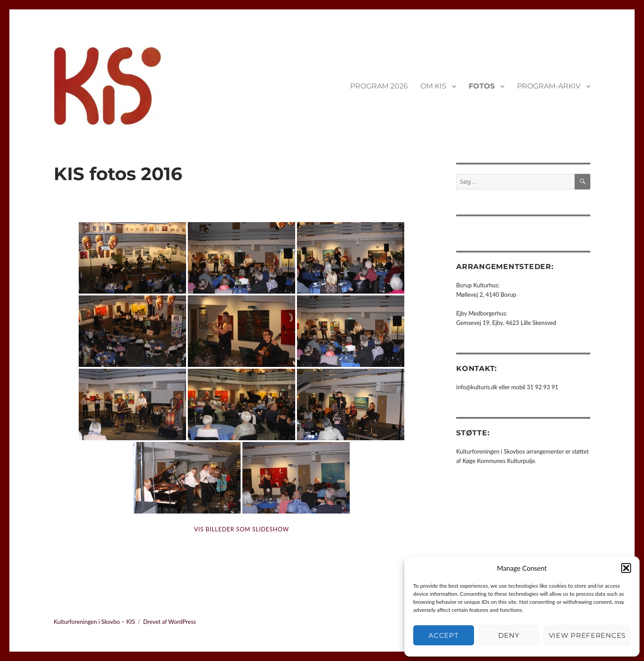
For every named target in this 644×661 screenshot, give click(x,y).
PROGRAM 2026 (379, 86)
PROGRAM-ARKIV (549, 86)
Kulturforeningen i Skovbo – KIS (94, 622)
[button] (626, 568)
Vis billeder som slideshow (241, 529)
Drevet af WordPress (169, 622)
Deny (509, 635)
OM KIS (433, 86)
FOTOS (482, 86)
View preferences (587, 635)
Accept (443, 635)
